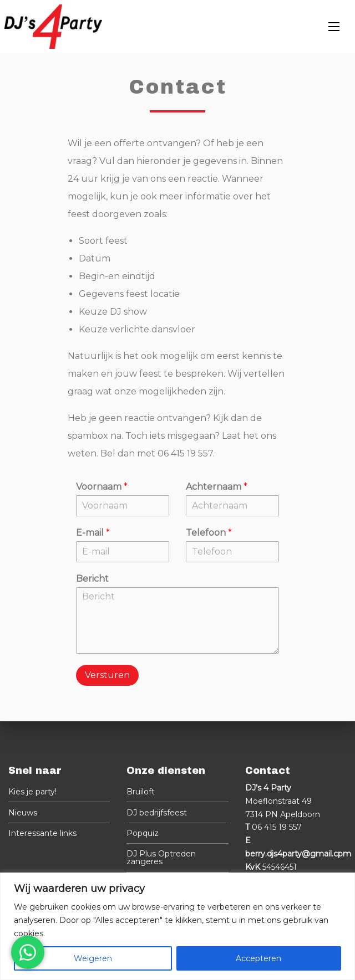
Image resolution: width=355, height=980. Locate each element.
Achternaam (217, 487)
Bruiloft (141, 792)
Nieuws (23, 813)
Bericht (92, 579)
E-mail (93, 533)
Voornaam (102, 487)
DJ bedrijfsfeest (157, 813)
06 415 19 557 (277, 827)
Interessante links (42, 833)
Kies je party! (32, 792)
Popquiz (143, 833)
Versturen (107, 675)
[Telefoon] (232, 552)
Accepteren (258, 958)
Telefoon (209, 533)
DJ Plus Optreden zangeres (161, 858)
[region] (177, 926)
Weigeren (93, 958)
